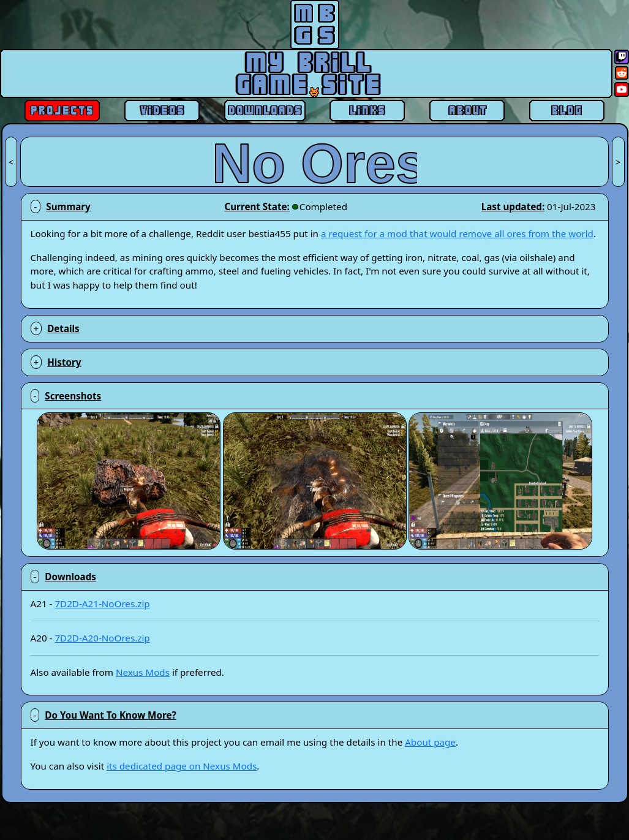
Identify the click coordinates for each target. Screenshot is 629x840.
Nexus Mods (143, 672)
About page (430, 742)
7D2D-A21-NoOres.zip (102, 604)
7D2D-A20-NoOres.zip (102, 638)
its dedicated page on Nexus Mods (182, 766)
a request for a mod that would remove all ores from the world (457, 233)
